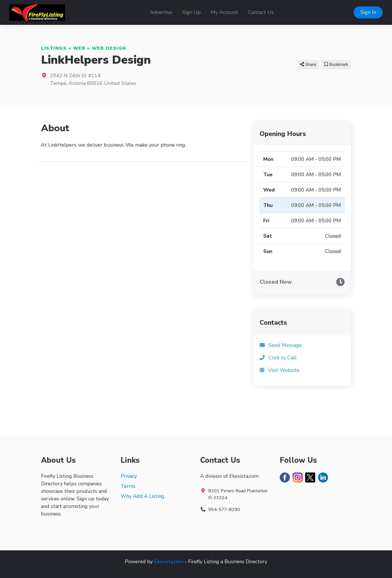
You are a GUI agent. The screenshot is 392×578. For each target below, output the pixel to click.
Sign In (368, 12)
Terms (128, 486)
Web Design (109, 48)
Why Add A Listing (143, 496)
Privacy (129, 476)
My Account (224, 12)
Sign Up (192, 12)
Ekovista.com (169, 562)
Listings (54, 48)
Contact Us (261, 12)
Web (79, 48)
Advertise (161, 12)
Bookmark (336, 65)
